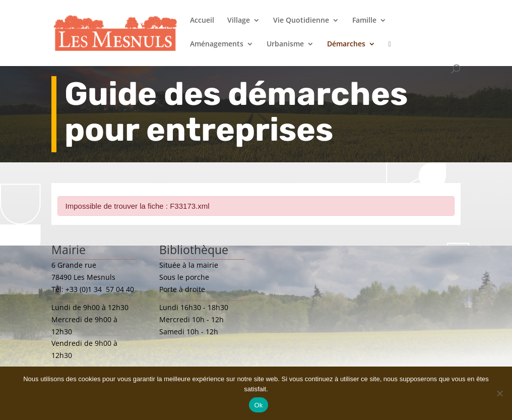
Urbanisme (285, 44)
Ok (258, 405)
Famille (364, 21)
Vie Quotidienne (301, 21)
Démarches (346, 44)
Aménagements (217, 44)
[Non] (499, 393)
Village (239, 21)
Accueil (202, 21)
